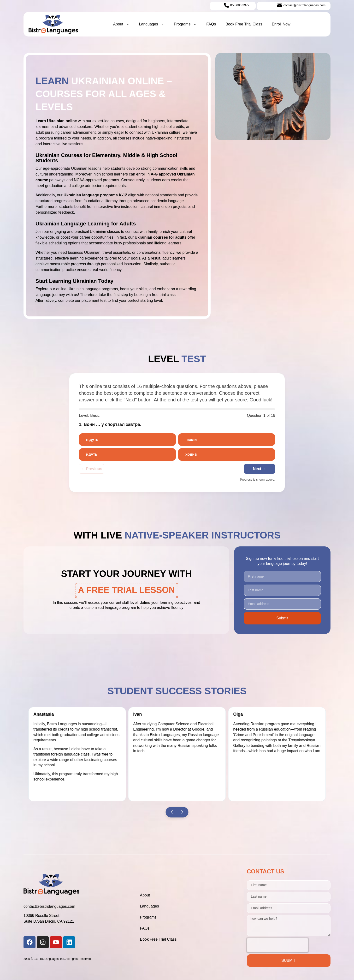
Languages (152, 24)
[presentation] (277, 945)
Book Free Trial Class (244, 24)
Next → (259, 469)
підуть (92, 439)
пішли (191, 439)
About (121, 24)
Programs (185, 24)
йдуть (92, 454)
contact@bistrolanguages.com (49, 906)
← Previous (92, 469)
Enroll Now (281, 24)
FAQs (211, 24)
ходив (191, 454)
